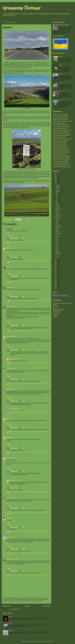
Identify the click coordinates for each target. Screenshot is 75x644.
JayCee (8, 518)
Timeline (61, 74)
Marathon (58, 218)
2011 (56, 277)
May (57, 199)
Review (57, 251)
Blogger (52, 641)
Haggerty (9, 438)
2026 (56, 174)
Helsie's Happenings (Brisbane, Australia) (62, 130)
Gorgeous (58, 206)
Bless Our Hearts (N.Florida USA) (60, 118)
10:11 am (14, 369)
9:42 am (18, 359)
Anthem (60, 83)
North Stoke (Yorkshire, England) (60, 146)
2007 (56, 284)
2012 (56, 275)
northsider (9, 369)
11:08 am (23, 571)
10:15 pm (18, 480)
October (58, 189)
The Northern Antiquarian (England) (61, 162)
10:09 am (17, 559)
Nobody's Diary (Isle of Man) (59, 144)
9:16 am (14, 337)
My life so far (9, 458)
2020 (56, 259)
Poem (57, 243)
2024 (56, 178)
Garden (60, 65)
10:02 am (23, 448)
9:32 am (22, 297)
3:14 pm (15, 458)
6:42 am (12, 537)
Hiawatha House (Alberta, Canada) (61, 132)
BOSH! (55, 308)
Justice (57, 231)
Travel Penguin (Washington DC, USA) (62, 165)
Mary (8, 419)
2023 (56, 180)
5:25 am (13, 307)
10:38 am (14, 389)
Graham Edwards (11, 559)
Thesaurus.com (56, 313)
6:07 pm (12, 518)
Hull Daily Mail (56, 311)
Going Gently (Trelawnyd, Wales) (60, 128)
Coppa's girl (9, 337)
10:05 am (23, 471)
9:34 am (22, 325)
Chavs (10, 624)
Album (60, 100)
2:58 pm (13, 438)
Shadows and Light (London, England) (61, 156)
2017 (56, 265)
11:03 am (23, 379)
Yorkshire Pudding (21, 8)
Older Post (47, 606)
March (57, 203)
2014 (56, 271)
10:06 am (23, 508)
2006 (56, 286)
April (57, 201)
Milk (56, 249)
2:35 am (13, 287)
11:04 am (23, 401)
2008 (56, 282)
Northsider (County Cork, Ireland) (60, 148)
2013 (56, 273)
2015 (56, 269)
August (57, 193)
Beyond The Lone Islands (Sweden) (61, 116)
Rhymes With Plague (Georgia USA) (61, 153)
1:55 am (12, 248)
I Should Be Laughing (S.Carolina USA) (62, 135)
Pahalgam (58, 226)
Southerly (58, 208)
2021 (56, 184)
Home (27, 606)
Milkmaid (57, 214)
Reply (8, 233)
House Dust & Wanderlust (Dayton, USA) (62, 134)
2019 (56, 261)
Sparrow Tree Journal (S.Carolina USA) (62, 160)
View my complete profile (58, 36)
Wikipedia (55, 317)
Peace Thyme (10, 498)
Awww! (57, 239)
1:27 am (14, 229)
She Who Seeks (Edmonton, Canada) (61, 158)
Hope (57, 235)
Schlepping (58, 252)
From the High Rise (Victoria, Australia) (62, 127)
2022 (56, 182)
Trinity (57, 220)
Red (7, 267)
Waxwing (11, 631)
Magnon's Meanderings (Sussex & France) (62, 139)
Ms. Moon (9, 287)
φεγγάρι (11, 617)
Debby (8, 248)
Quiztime (61, 57)
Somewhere (58, 216)
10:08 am (23, 549)
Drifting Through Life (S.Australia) (60, 120)
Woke (57, 222)
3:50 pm (17, 409)
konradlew (42, 641)
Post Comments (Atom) (14, 609)
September (58, 191)
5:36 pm (15, 498)
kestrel (8, 537)
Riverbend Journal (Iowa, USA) (60, 155)
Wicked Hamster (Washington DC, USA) (62, 167)
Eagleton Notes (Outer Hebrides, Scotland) (62, 121)
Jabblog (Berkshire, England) (59, 137)
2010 (56, 279)
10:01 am (23, 428)
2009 (56, 280)
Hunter (57, 229)
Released (58, 210)
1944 (57, 247)
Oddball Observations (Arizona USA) (61, 149)
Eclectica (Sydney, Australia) (59, 123)
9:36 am (22, 350)
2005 (56, 288)
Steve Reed (9, 389)
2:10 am (11, 267)
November (58, 187)
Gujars (57, 212)
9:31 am (22, 276)
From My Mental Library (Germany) (61, 125)
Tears (57, 224)
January (58, 257)
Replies (10, 236)
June (57, 197)
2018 (56, 263)
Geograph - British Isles (58, 310)
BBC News (55, 306)
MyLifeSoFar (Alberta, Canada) (60, 142)
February (58, 205)
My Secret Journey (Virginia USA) (60, 141)
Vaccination (58, 228)
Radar (57, 241)
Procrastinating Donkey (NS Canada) (61, 151)
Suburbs (57, 245)
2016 (56, 267)
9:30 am (22, 238)
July (57, 195)
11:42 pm (23, 488)
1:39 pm (11, 419)
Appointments (58, 233)
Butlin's (57, 237)
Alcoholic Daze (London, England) (60, 114)
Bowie (60, 92)
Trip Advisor (56, 315)
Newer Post (7, 606)
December (58, 185)
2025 (56, 176)
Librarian (9, 307)
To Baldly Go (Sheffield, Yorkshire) (60, 163)
